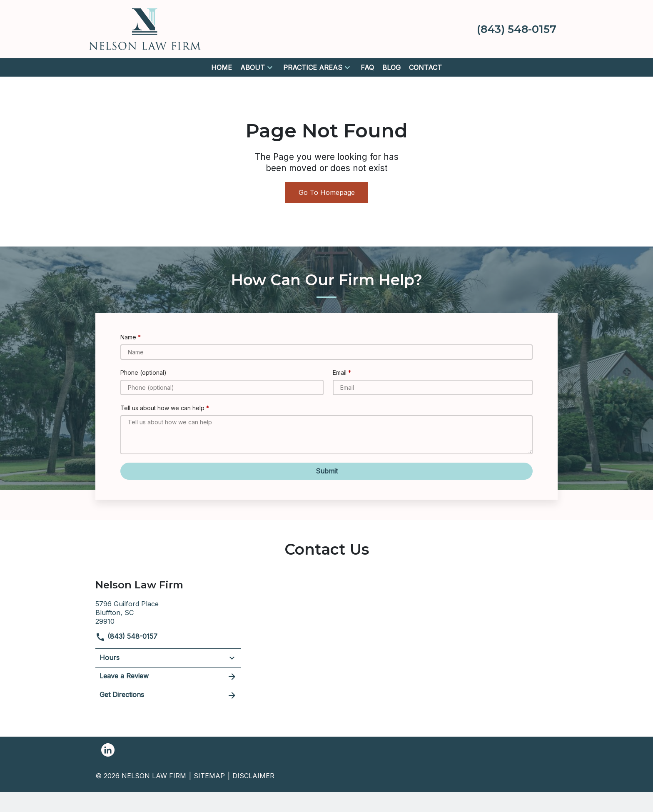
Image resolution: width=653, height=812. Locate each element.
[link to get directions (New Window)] (168, 611)
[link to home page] (145, 28)
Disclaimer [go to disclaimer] (253, 776)
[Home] (222, 68)
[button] (270, 67)
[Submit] (326, 471)
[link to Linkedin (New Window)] (108, 750)
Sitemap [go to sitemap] (209, 776)
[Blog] (391, 68)
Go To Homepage (327, 192)
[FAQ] (367, 68)
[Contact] (425, 68)
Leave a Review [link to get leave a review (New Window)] (168, 677)
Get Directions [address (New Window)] (168, 695)
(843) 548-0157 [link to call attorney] (126, 636)
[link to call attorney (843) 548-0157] (517, 29)
